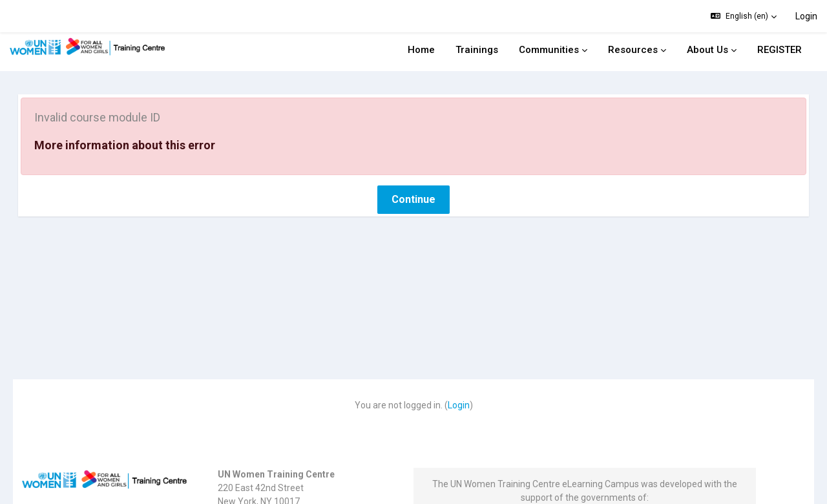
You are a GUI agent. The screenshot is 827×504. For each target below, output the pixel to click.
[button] (744, 16)
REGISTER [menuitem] (780, 50)
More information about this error (143, 122)
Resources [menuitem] (633, 50)
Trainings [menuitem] (477, 50)
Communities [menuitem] (549, 50)
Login (806, 16)
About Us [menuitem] (707, 50)
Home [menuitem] (421, 50)
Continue (413, 176)
